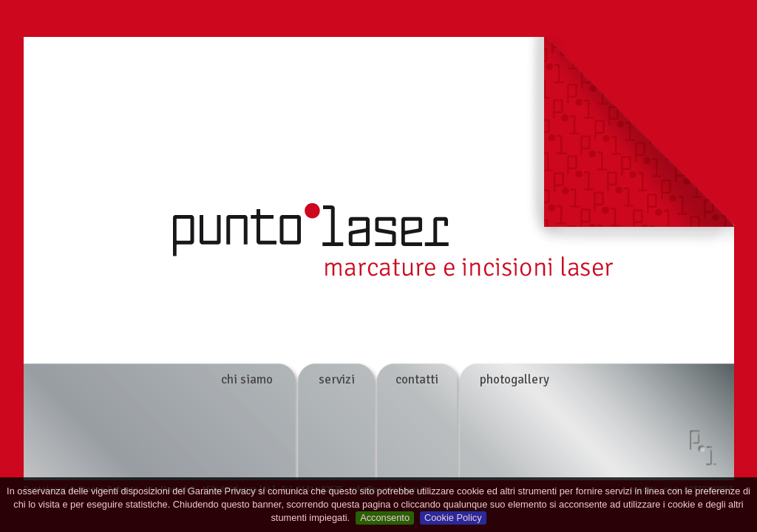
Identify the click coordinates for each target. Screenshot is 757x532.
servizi (337, 379)
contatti (417, 379)
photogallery (515, 379)
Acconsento (385, 518)
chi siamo (247, 379)
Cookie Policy (453, 518)
